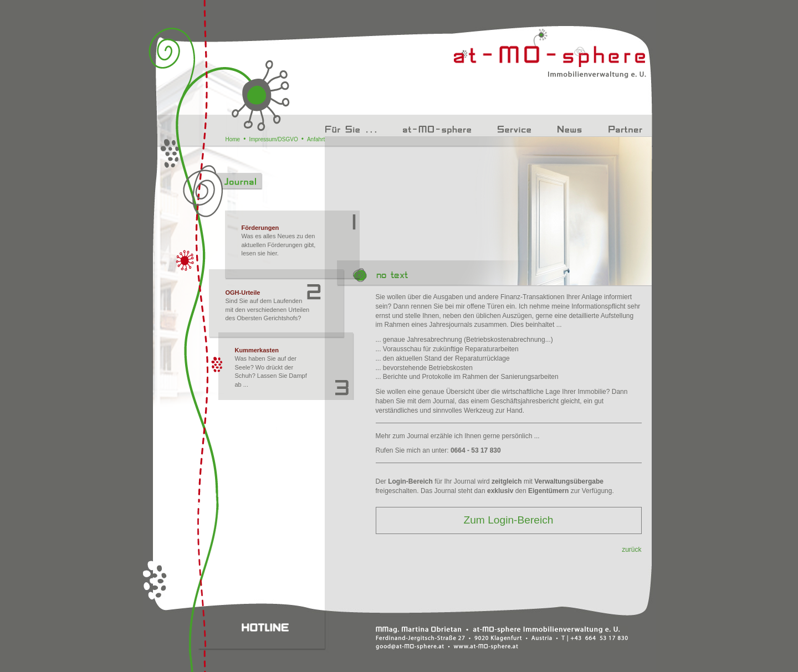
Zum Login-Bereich (508, 520)
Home (233, 139)
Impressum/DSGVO (273, 139)
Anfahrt (316, 139)
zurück (631, 550)
